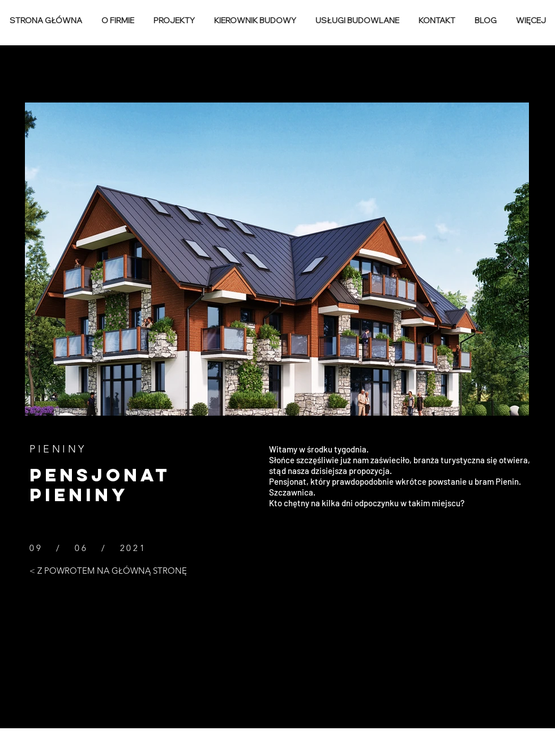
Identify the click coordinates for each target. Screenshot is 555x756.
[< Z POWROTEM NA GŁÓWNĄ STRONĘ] (108, 570)
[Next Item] (509, 259)
